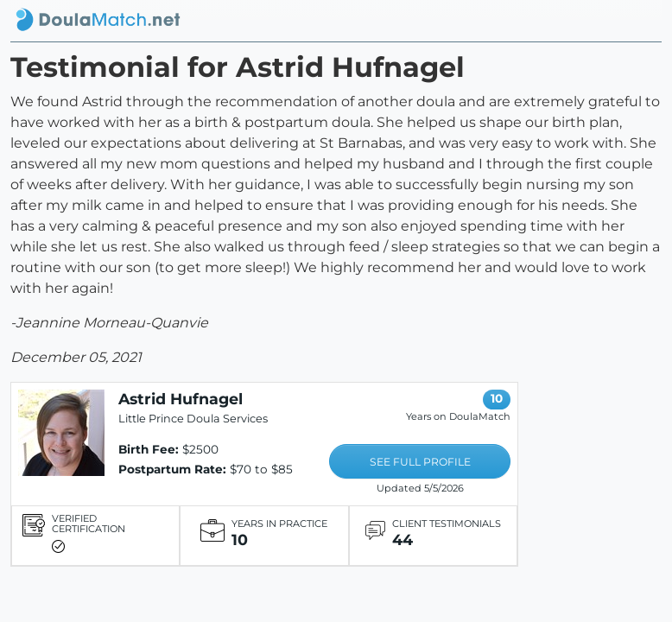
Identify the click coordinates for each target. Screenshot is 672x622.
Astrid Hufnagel (181, 399)
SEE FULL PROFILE (420, 462)
